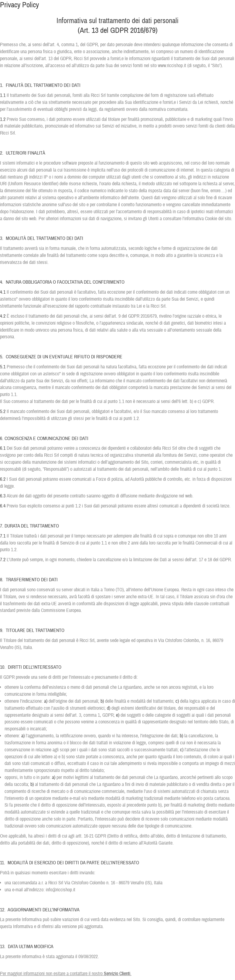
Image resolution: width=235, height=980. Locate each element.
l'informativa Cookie (200, 219)
